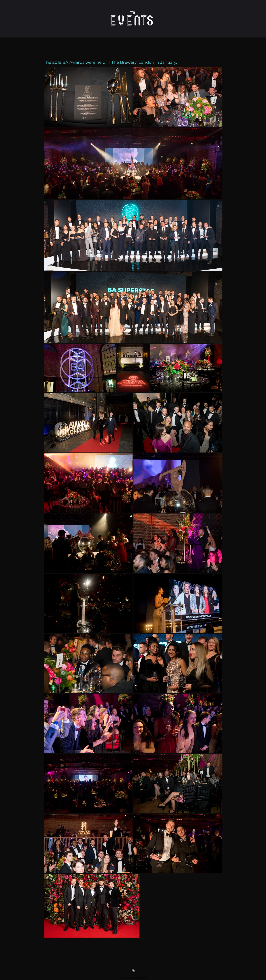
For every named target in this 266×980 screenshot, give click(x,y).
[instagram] (133, 971)
